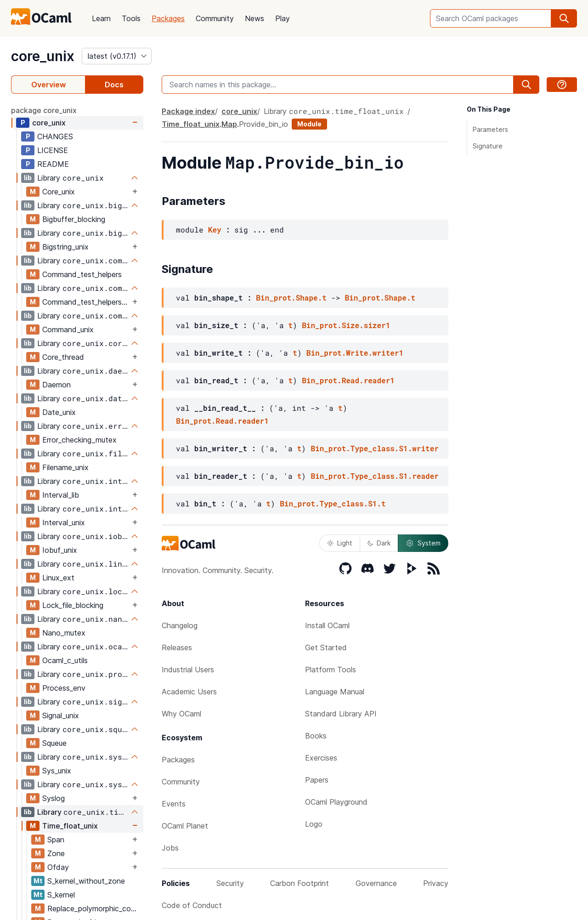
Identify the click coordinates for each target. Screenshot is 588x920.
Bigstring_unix (65, 247)
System (423, 543)
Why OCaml (181, 714)
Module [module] (309, 124)
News (254, 18)
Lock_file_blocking (73, 605)
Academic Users (189, 692)
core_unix (43, 56)
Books (316, 736)
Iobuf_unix (60, 550)
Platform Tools (331, 670)
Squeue (54, 743)
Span (56, 840)
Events (174, 804)
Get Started (326, 647)
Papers (317, 780)
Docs (114, 85)
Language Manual (335, 692)
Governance (376, 883)
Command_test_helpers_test (86, 302)
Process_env (64, 688)
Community (215, 18)
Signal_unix (61, 716)
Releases (177, 647)
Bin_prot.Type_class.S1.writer (374, 448)
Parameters (490, 129)
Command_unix (68, 329)
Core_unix (59, 192)
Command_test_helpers (82, 274)
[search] (564, 18)
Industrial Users (188, 670)
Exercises (321, 758)
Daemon (57, 385)
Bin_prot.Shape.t (291, 298)
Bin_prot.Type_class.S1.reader (374, 476)
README (53, 164)
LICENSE (53, 150)
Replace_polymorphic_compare (95, 909)
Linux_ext (58, 578)
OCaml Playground (336, 802)
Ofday (58, 867)
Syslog (54, 798)
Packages (168, 18)
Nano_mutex (64, 633)
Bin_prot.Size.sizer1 (346, 325)
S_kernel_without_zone (86, 881)
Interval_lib (61, 495)
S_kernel (61, 895)
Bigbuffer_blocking (74, 219)
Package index (188, 111)
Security (230, 883)
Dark (379, 543)
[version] (117, 56)
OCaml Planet (185, 826)
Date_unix (59, 412)
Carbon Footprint (300, 883)
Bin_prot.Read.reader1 (348, 380)
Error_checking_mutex (79, 440)
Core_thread (63, 357)
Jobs (170, 848)
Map (229, 124)
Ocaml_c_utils (65, 660)
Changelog (180, 625)
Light (340, 543)
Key (215, 230)
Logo (314, 824)
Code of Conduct (192, 905)
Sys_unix (57, 771)
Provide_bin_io (263, 124)
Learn (101, 18)
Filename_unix (65, 467)
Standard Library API (341, 714)
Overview (48, 85)
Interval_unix (64, 522)
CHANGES (55, 136)
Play (283, 18)
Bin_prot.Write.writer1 (355, 353)
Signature (488, 146)
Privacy (436, 883)
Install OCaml (327, 625)
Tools (131, 18)
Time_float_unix (70, 826)
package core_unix (44, 110)
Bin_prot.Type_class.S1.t (333, 503)
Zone (56, 853)
